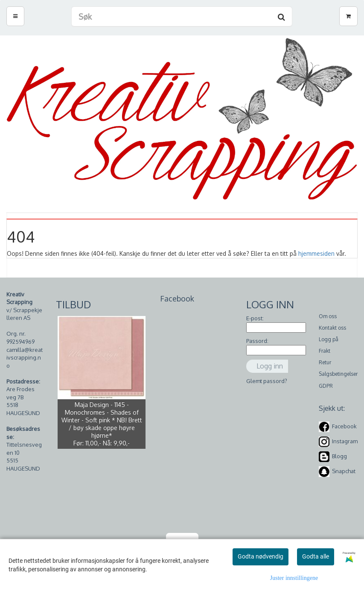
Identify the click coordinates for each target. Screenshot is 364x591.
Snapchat (344, 471)
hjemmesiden (316, 253)
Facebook (344, 426)
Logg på (329, 339)
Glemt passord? (267, 381)
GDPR (326, 386)
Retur (325, 362)
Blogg (339, 456)
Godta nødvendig (261, 556)
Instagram (345, 441)
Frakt (325, 351)
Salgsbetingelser (338, 374)
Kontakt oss (332, 328)
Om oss (328, 316)
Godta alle (316, 556)
